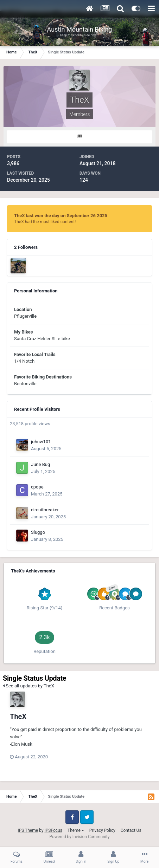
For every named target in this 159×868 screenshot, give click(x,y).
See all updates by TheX (28, 686)
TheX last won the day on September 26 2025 (61, 216)
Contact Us (131, 830)
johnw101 (41, 442)
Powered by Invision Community (80, 837)
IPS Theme (28, 830)
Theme (76, 830)
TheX (18, 717)
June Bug (40, 464)
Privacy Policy (102, 830)
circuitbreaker (45, 510)
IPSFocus (53, 830)
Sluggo (38, 532)
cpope (37, 487)
